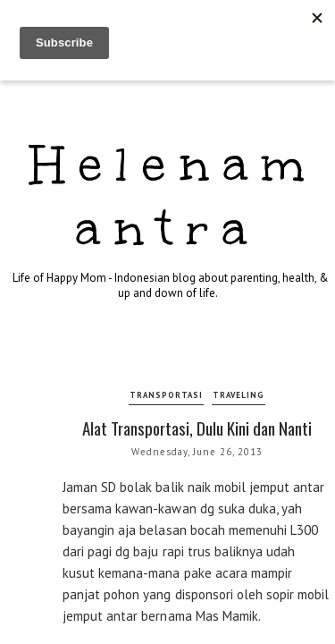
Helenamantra (174, 196)
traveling (239, 395)
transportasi (166, 395)
